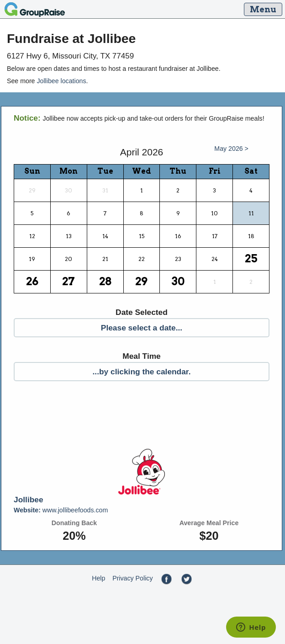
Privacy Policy (132, 578)
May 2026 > (231, 149)
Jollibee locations (61, 81)
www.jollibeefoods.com (61, 510)
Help (98, 578)
